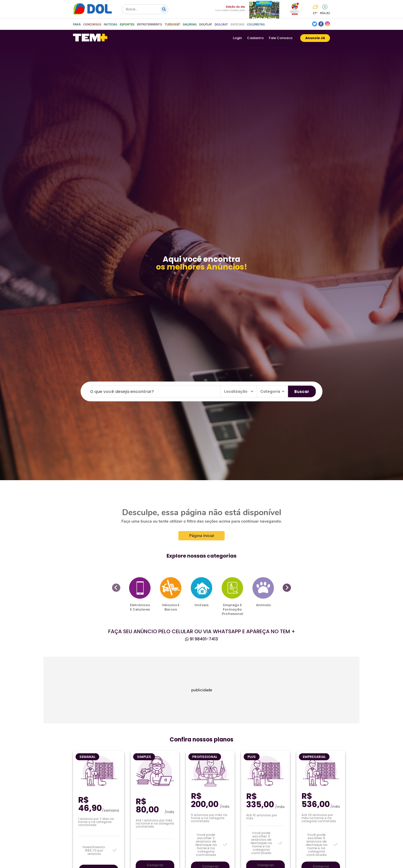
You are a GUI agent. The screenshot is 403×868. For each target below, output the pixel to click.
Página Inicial (202, 536)
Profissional (205, 757)
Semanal (87, 757)
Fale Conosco (281, 38)
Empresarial (314, 757)
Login (237, 38)
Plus (252, 757)
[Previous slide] (116, 588)
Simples (144, 757)
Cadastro (255, 38)
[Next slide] (287, 588)
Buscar (302, 391)
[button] (92, 25)
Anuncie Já (315, 38)
